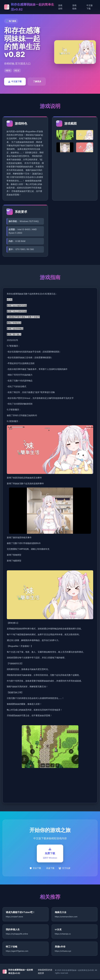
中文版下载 (90, 7)
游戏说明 (60, 7)
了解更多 (37, 81)
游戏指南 (74, 7)
